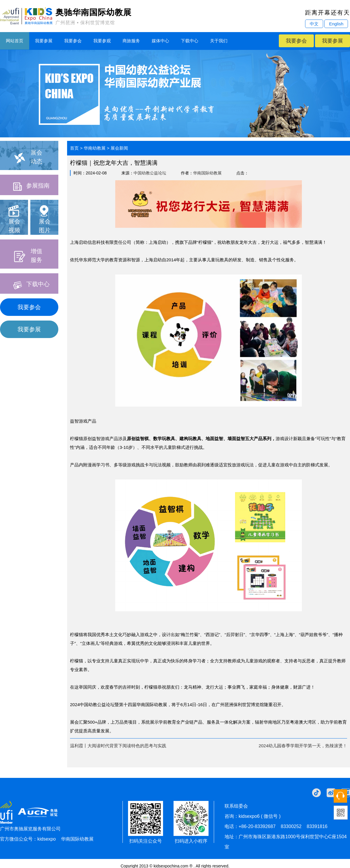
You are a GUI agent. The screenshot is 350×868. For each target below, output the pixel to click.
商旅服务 (131, 41)
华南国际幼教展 (207, 173)
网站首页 (15, 41)
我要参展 (44, 41)
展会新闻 (119, 148)
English (336, 24)
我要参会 (73, 41)
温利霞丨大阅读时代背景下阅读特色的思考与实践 (118, 746)
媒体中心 (160, 41)
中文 (314, 24)
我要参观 (102, 41)
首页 (74, 148)
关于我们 (219, 41)
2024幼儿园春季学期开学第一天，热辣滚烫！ (303, 746)
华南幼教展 (95, 148)
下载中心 (190, 41)
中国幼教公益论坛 (150, 173)
